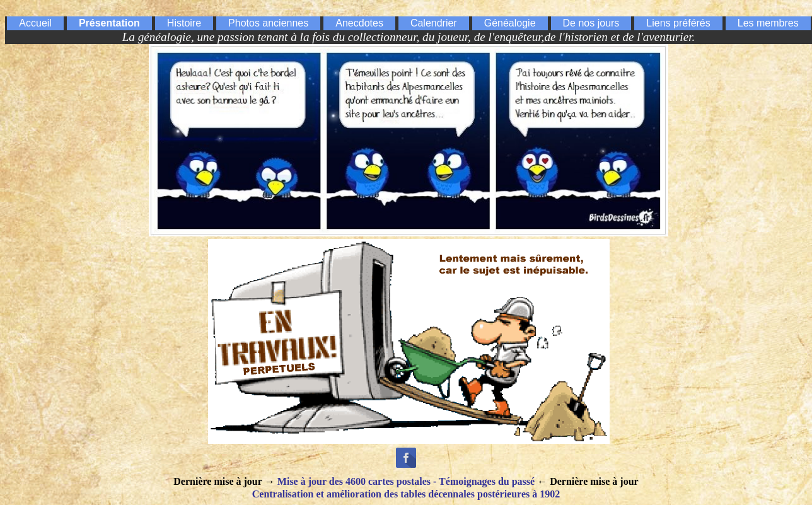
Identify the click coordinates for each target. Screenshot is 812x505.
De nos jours (591, 23)
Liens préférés (678, 23)
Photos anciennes (268, 23)
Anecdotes (359, 23)
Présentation (109, 23)
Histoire (184, 23)
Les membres (768, 23)
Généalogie (510, 23)
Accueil (35, 23)
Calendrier (434, 23)
